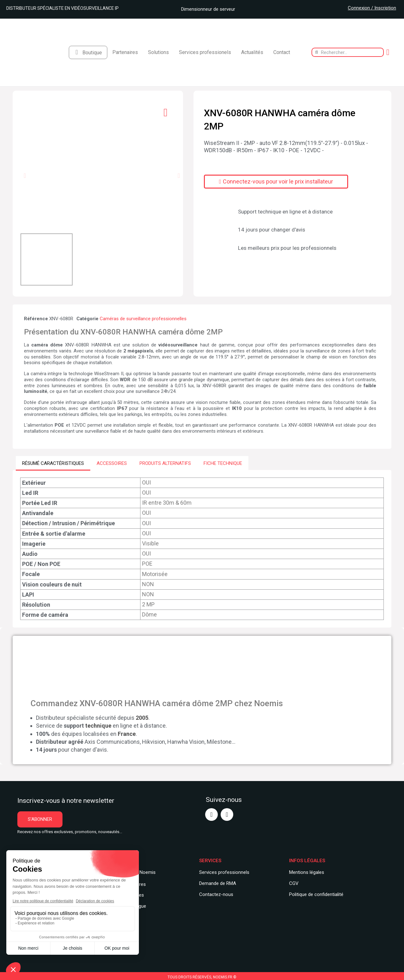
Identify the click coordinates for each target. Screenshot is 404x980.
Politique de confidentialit (315, 894)
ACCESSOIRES (112, 463)
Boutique (92, 53)
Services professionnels (224, 872)
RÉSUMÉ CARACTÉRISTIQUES (53, 463)
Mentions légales (307, 872)
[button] (25, 176)
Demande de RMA (218, 883)
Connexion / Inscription (372, 8)
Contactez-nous (216, 894)
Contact (282, 52)
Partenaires (125, 52)
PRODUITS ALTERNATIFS (165, 463)
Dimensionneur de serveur (206, 9)
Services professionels (205, 52)
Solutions (158, 52)
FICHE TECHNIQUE (223, 463)
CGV (294, 883)
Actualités (252, 52)
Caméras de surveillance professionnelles (143, 319)
